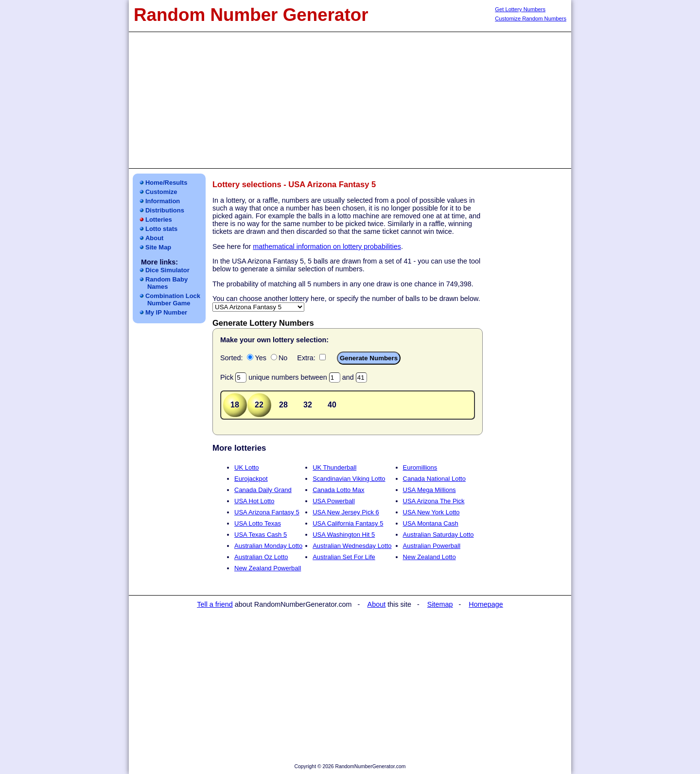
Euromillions (420, 467)
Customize (161, 192)
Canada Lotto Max (338, 490)
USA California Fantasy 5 (348, 523)
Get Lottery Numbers (520, 9)
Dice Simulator (167, 270)
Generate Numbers (369, 358)
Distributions (165, 210)
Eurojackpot (251, 479)
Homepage (486, 604)
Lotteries (159, 220)
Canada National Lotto (434, 479)
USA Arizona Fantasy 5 (267, 512)
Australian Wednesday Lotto (352, 546)
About (154, 238)
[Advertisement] (350, 100)
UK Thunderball (334, 467)
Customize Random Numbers (531, 18)
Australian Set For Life (344, 557)
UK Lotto (247, 467)
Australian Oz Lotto (261, 557)
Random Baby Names (166, 283)
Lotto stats (161, 229)
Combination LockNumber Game (173, 299)
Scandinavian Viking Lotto (349, 479)
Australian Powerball (432, 546)
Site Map (158, 247)
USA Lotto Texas (258, 523)
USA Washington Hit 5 (344, 535)
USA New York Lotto (431, 512)
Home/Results (166, 183)
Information (163, 201)
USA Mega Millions (429, 490)
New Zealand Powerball (268, 568)
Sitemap (440, 604)
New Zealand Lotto (429, 557)
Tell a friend (215, 604)
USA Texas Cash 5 (261, 535)
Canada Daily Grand (263, 490)
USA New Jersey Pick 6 (346, 512)
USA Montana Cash (431, 523)
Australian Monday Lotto (268, 546)
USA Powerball (334, 501)
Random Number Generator (251, 15)
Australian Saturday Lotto (438, 535)
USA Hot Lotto (254, 501)
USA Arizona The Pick (434, 501)
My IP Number (166, 312)
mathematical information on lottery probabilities (327, 246)
